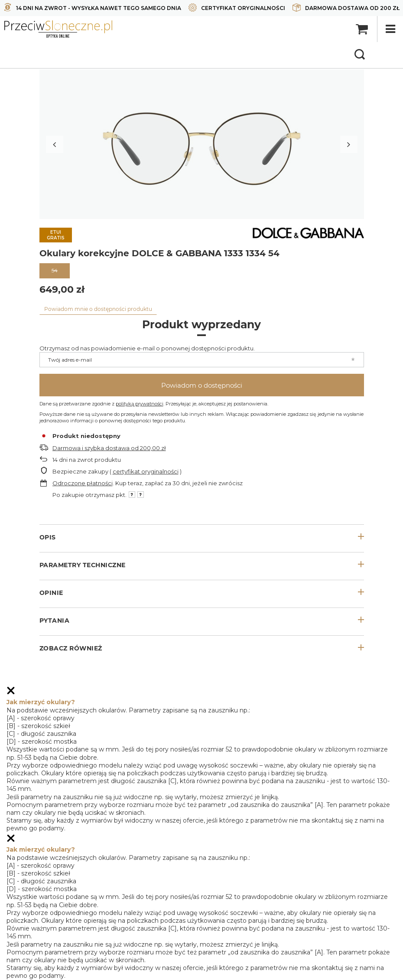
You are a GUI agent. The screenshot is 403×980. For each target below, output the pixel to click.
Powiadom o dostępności (202, 385)
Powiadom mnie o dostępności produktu (98, 309)
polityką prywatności (140, 404)
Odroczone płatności (83, 483)
